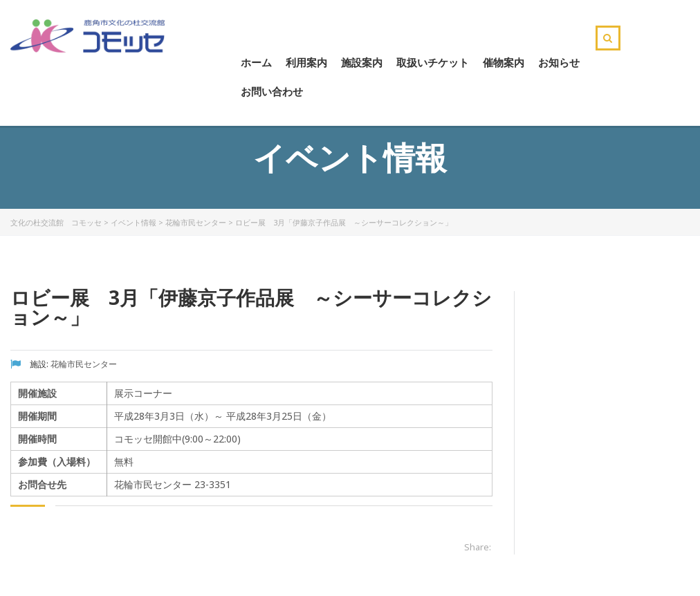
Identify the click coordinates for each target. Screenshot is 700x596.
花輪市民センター (196, 222)
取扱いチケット (433, 62)
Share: (478, 547)
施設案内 (362, 62)
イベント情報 (133, 222)
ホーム (256, 62)
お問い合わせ (272, 91)
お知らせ (559, 62)
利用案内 (306, 62)
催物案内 (504, 62)
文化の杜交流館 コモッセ (56, 222)
